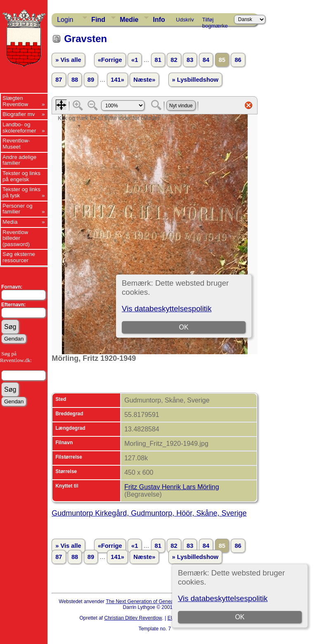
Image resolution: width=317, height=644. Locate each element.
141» (117, 80)
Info (159, 20)
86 (238, 60)
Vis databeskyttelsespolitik (223, 598)
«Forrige (110, 60)
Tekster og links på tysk (21, 192)
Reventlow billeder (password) (16, 238)
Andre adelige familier (19, 160)
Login (65, 20)
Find (98, 20)
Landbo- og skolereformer (19, 128)
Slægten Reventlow (15, 101)
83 (190, 60)
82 (174, 60)
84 (206, 60)
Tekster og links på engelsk (21, 176)
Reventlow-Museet (16, 144)
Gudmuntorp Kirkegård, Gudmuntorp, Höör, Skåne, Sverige (149, 513)
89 (91, 80)
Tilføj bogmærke (215, 21)
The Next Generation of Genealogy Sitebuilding (158, 601)
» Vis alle (68, 60)
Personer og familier (18, 209)
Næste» (144, 80)
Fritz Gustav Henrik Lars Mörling (172, 487)
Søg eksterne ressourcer (19, 257)
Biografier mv (19, 114)
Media (10, 222)
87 (59, 80)
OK (240, 617)
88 (75, 80)
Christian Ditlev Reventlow (133, 618)
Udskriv (185, 20)
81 (158, 60)
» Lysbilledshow (195, 80)
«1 (135, 60)
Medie (129, 20)
